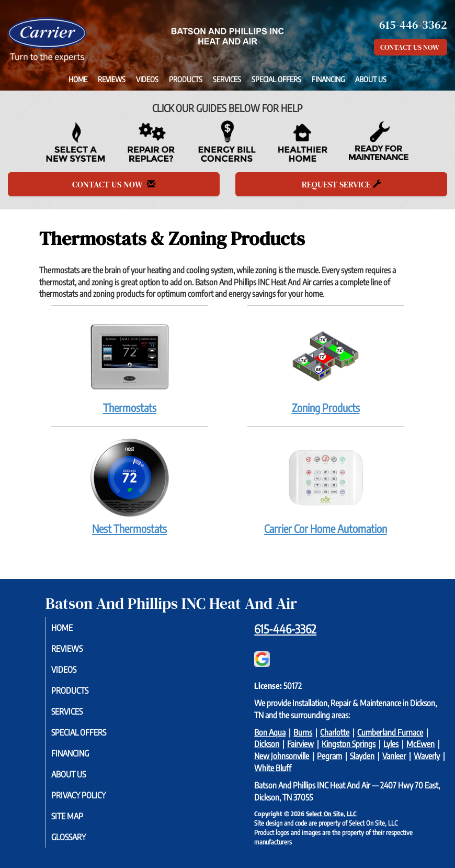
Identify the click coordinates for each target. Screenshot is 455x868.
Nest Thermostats (130, 486)
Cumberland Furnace (390, 732)
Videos (147, 79)
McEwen (420, 744)
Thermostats (130, 365)
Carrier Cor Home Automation (326, 486)
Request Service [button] (342, 184)
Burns (303, 732)
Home (78, 79)
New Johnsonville (282, 756)
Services (227, 79)
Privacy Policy (89, 795)
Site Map (78, 816)
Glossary (79, 837)
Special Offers (276, 79)
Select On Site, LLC (331, 814)
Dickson (267, 744)
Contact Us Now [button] (411, 47)
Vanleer (394, 756)
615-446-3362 (285, 629)
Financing (328, 79)
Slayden (362, 756)
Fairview (300, 744)
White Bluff (273, 768)
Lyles (391, 744)
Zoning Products (326, 365)
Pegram (329, 756)
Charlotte (335, 732)
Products (186, 79)
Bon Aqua (270, 732)
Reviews (112, 79)
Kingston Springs (349, 744)
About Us (371, 79)
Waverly (427, 756)
